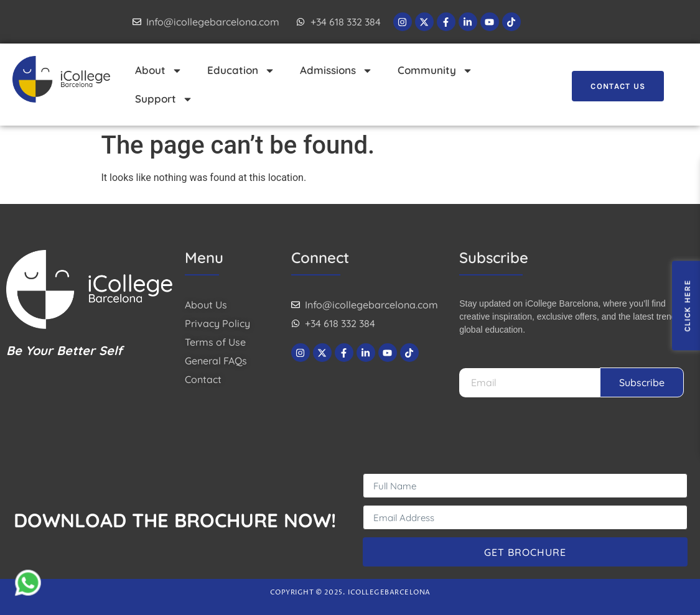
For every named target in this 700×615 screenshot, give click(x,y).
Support (164, 99)
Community (435, 71)
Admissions (336, 71)
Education (241, 71)
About (159, 71)
